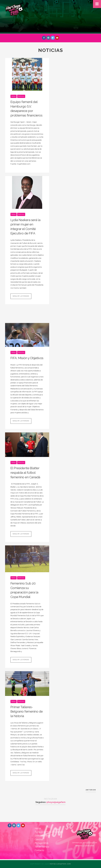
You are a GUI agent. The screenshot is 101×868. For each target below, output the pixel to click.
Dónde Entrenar (42, 836)
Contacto (39, 850)
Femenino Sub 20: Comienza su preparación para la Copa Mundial (24, 590)
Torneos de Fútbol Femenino (49, 832)
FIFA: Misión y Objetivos (27, 358)
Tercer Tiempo (42, 847)
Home (38, 828)
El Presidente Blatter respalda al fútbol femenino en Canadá (25, 473)
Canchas (39, 839)
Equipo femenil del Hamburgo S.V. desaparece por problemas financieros (26, 109)
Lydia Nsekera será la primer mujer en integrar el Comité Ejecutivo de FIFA (25, 227)
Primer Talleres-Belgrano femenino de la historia (27, 712)
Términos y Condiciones (85, 846)
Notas (14, 96)
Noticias (21, 96)
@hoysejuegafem (56, 802)
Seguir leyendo (21, 296)
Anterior (91, 790)
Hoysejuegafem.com (60, 864)
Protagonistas (42, 843)
